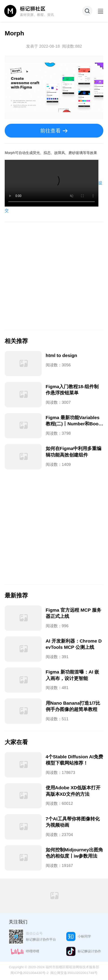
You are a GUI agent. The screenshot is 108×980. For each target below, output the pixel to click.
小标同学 (84, 936)
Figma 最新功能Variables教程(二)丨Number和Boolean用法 (74, 424)
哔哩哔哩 (33, 951)
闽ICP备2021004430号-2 (30, 973)
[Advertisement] (54, 276)
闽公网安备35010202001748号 (74, 973)
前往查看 (50, 131)
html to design (61, 355)
